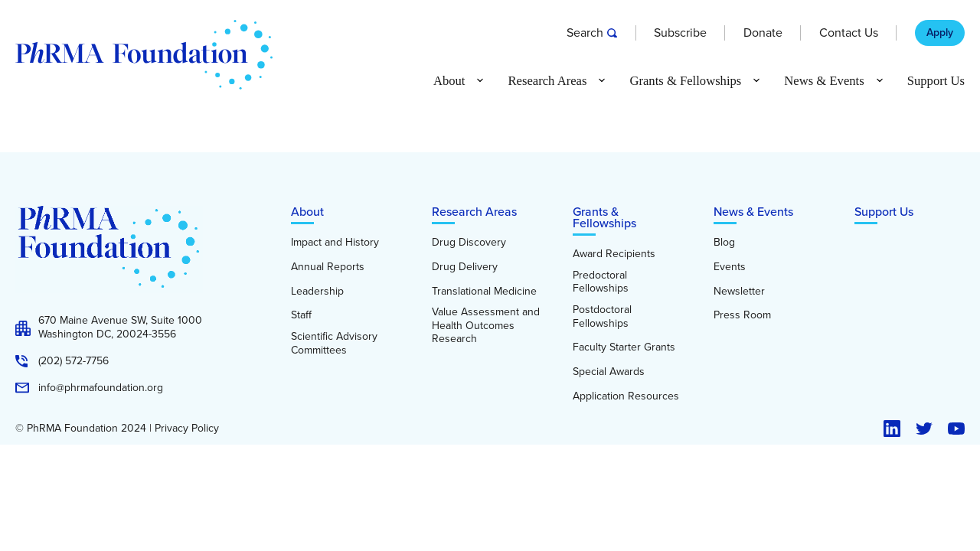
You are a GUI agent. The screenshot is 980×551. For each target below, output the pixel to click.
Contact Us (849, 33)
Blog (724, 243)
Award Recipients (614, 254)
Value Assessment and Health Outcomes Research (486, 326)
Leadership (317, 292)
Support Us (936, 82)
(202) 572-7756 (73, 361)
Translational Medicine (484, 292)
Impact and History (335, 243)
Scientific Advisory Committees (334, 343)
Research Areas (474, 212)
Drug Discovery (469, 243)
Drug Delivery (465, 267)
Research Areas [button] (547, 82)
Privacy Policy (187, 429)
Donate (763, 33)
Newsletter (739, 292)
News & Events (753, 212)
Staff (301, 315)
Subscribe (680, 33)
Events (730, 267)
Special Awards (609, 372)
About (307, 212)
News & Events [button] (824, 82)
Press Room (742, 315)
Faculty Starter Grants (624, 347)
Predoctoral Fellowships (601, 282)
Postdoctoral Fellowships (602, 316)
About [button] (449, 82)
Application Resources (626, 396)
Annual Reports (328, 267)
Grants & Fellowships (604, 217)
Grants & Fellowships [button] (685, 82)
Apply (940, 33)
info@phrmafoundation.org (101, 388)
